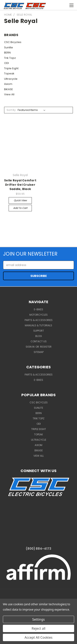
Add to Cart (20, 208)
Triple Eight (11, 68)
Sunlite (9, 47)
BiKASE (9, 89)
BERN (7, 53)
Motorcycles (38, 315)
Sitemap (39, 352)
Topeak (9, 73)
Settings (38, 619)
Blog (39, 336)
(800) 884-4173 (39, 549)
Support (39, 331)
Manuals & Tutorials (38, 325)
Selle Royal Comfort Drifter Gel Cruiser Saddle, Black (20, 185)
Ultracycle (11, 79)
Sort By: (11, 110)
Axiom (8, 84)
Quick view (20, 200)
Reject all (38, 628)
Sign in (30, 347)
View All (9, 94)
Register (46, 347)
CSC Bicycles (13, 42)
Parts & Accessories (39, 320)
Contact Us (39, 341)
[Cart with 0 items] (55, 5)
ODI (6, 63)
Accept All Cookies (39, 637)
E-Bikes (38, 309)
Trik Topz (10, 58)
